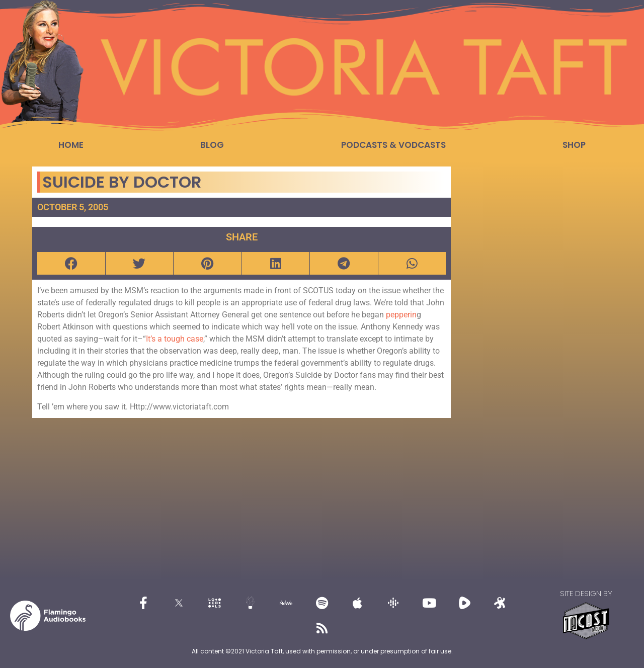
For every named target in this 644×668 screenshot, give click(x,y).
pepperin (401, 315)
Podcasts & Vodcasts (393, 145)
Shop (574, 145)
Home (71, 145)
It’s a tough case (175, 339)
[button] (71, 263)
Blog (212, 145)
